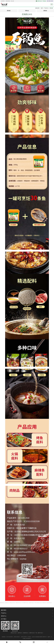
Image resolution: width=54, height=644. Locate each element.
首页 (42, 8)
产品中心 (46, 8)
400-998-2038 (50, 1)
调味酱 (51, 8)
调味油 (27, 11)
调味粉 (45, 11)
